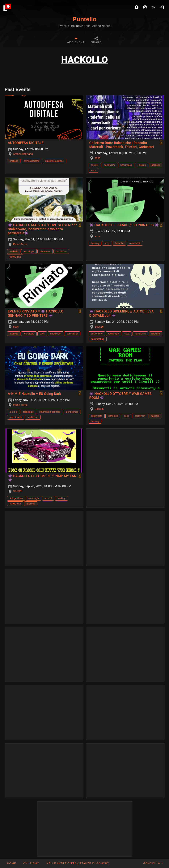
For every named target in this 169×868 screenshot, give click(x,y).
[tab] (76, 41)
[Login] (162, 7)
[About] (137, 7)
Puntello (84, 19)
